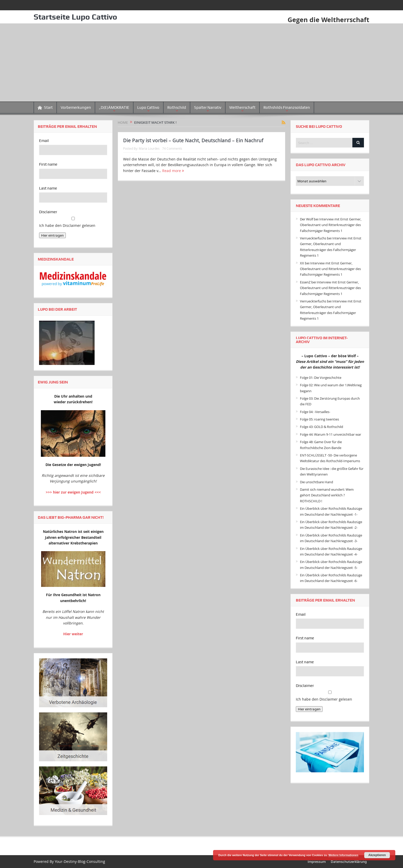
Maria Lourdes (149, 148)
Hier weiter (73, 634)
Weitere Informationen (343, 855)
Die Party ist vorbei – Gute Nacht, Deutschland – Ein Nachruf (193, 140)
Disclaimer (48, 212)
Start (45, 108)
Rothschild (177, 108)
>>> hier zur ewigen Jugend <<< (73, 492)
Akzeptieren (377, 855)
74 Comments (172, 148)
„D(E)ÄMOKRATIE (114, 108)
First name (48, 164)
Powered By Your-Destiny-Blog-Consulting (69, 861)
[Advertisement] (201, 63)
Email (44, 141)
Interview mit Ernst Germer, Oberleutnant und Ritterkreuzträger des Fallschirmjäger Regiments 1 (331, 225)
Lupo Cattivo (148, 108)
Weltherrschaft (242, 108)
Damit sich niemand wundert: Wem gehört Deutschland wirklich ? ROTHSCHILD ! (327, 495)
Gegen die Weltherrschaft (327, 20)
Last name (48, 188)
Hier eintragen (52, 235)
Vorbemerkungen (76, 108)
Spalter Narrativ (208, 108)
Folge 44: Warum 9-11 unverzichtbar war (331, 434)
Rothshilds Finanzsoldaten (287, 108)
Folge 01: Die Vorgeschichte (321, 378)
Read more (173, 170)
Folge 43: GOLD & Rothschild (322, 427)
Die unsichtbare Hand (317, 482)
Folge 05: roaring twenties (319, 419)
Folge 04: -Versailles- (315, 412)
